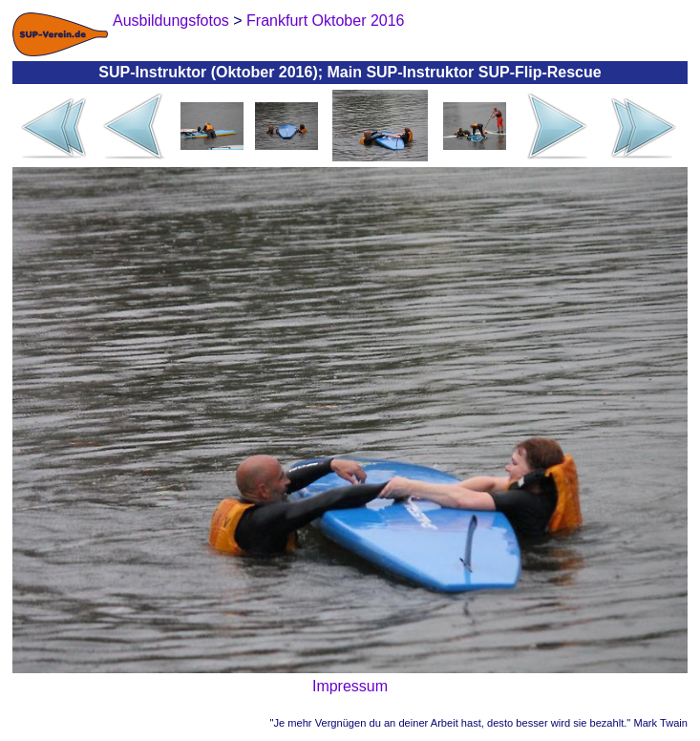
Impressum (350, 686)
